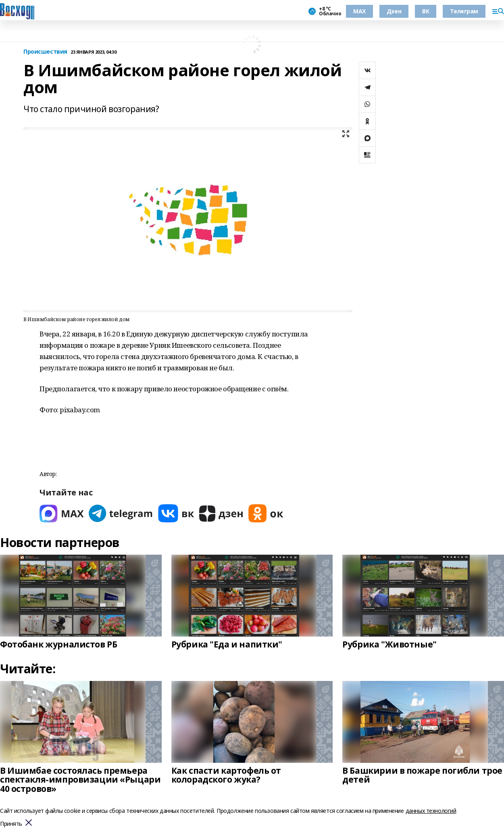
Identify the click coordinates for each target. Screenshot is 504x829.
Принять (11, 824)
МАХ (359, 11)
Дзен (394, 11)
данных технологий (431, 811)
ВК (426, 11)
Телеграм (464, 11)
